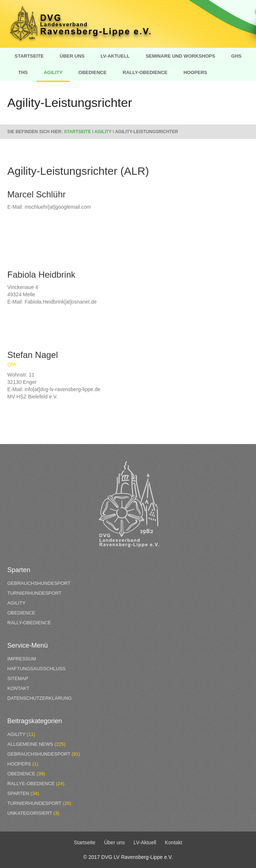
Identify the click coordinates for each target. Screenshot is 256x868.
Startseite (29, 56)
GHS (236, 56)
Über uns (72, 56)
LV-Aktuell (115, 56)
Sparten (18, 793)
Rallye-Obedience (31, 784)
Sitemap (18, 678)
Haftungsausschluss (36, 669)
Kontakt (18, 688)
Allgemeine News (30, 744)
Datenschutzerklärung (40, 698)
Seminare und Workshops (180, 56)
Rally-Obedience (145, 72)
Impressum (22, 659)
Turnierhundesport (34, 593)
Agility (53, 72)
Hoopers (195, 72)
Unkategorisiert (30, 813)
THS (23, 72)
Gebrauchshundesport (39, 583)
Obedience (92, 72)
